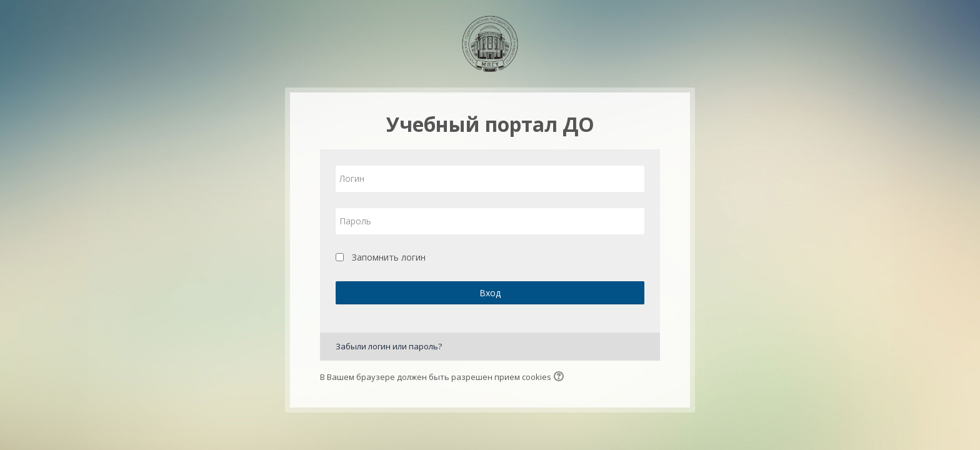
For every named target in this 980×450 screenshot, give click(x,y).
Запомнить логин (389, 257)
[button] (561, 377)
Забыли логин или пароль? (389, 346)
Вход (490, 293)
